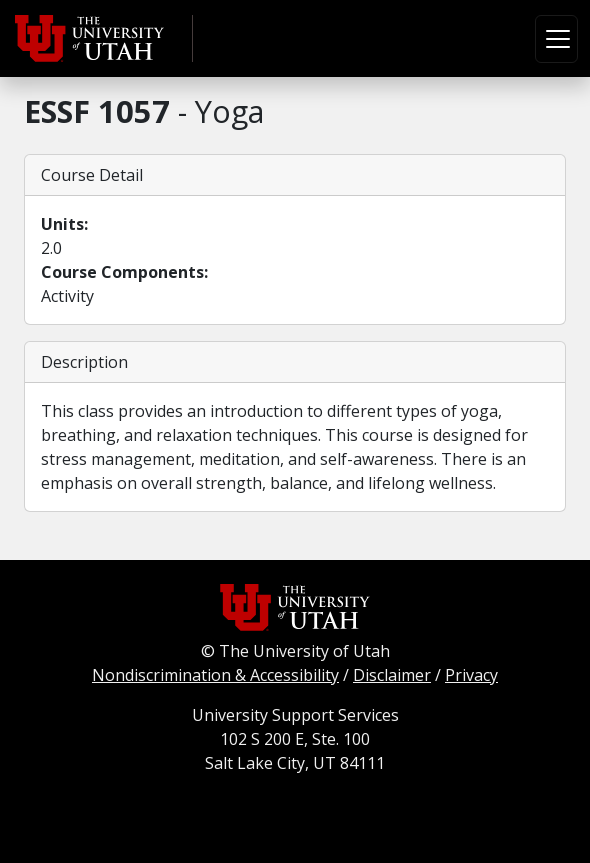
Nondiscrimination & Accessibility (215, 675)
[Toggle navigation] (556, 39)
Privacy (471, 675)
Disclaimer (392, 675)
